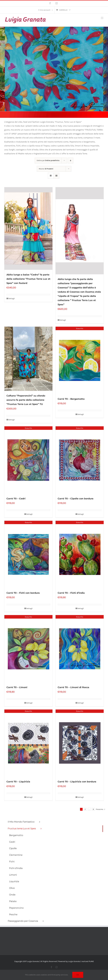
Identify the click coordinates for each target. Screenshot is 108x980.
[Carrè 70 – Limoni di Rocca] (80, 649)
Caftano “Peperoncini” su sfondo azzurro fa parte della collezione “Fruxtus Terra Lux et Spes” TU (26, 400)
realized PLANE (88, 961)
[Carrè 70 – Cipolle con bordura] (80, 460)
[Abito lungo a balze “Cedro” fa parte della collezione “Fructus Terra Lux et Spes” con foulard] (28, 228)
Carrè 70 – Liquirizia (18, 782)
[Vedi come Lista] (56, 176)
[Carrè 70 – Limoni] (28, 649)
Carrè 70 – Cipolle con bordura (76, 499)
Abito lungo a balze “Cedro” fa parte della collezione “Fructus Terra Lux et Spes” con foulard (28, 279)
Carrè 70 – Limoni (17, 687)
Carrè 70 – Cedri (16, 499)
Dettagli (12, 299)
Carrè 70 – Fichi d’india (71, 593)
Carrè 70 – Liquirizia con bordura (77, 782)
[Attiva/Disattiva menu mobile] (102, 18)
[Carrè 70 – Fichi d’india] (80, 554)
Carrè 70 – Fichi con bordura (23, 593)
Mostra (46, 169)
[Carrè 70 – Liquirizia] (28, 743)
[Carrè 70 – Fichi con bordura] (28, 554)
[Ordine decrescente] (71, 161)
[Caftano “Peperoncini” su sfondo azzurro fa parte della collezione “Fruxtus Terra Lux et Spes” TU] (28, 359)
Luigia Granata (74, 961)
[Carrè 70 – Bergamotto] (80, 360)
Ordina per (48, 160)
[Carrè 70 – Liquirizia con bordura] (80, 743)
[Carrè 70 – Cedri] (28, 460)
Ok (78, 975)
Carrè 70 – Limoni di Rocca (73, 687)
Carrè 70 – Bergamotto (71, 399)
